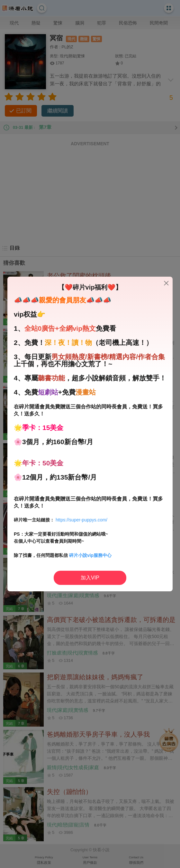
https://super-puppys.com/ (81, 520)
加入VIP (90, 578)
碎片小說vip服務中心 (90, 555)
